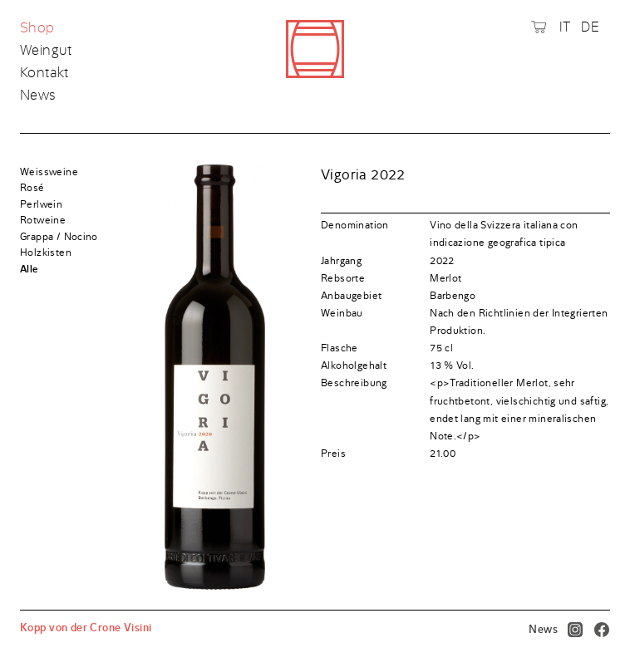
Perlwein (41, 204)
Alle (29, 269)
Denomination (355, 225)
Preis (333, 454)
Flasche (340, 348)
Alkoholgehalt (354, 365)
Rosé (32, 188)
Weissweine (49, 172)
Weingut (46, 51)
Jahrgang (341, 261)
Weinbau (342, 313)
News (38, 95)
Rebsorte (343, 278)
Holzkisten (46, 253)
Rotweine (43, 220)
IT (565, 27)
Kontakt (44, 73)
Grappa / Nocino (59, 237)
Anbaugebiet (351, 296)
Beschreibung (354, 383)
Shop (39, 28)
